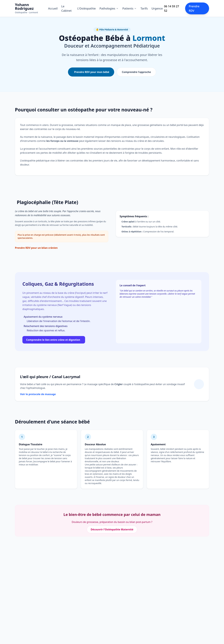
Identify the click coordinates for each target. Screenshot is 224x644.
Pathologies (109, 8)
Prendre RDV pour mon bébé (92, 72)
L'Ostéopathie (86, 8)
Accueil (53, 8)
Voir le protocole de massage (38, 394)
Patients (130, 8)
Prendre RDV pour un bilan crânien (36, 248)
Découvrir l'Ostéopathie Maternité (112, 529)
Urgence (157, 8)
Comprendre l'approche (136, 72)
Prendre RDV (194, 8)
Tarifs (144, 8)
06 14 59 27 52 (171, 8)
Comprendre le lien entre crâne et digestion (53, 340)
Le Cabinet (66, 8)
